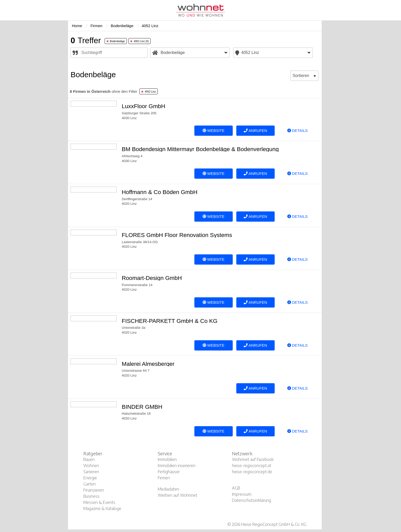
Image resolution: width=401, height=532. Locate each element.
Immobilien (167, 459)
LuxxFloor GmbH (143, 106)
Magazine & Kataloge (102, 508)
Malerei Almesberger (148, 364)
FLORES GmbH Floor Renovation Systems (177, 235)
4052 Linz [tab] (149, 92)
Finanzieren (94, 490)
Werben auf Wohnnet (177, 495)
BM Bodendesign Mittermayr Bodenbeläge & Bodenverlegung (200, 149)
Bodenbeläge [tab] (116, 41)
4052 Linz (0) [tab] (140, 41)
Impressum (242, 494)
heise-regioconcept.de (252, 472)
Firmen (164, 478)
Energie (90, 478)
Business (91, 496)
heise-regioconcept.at (252, 466)
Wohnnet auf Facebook (253, 459)
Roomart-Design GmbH (152, 278)
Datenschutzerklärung (252, 500)
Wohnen (91, 466)
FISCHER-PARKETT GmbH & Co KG (170, 321)
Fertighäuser (169, 472)
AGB (236, 488)
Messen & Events (99, 502)
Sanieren (91, 472)
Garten (90, 484)
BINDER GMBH (142, 407)
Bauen (89, 459)
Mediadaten (168, 489)
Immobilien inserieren (177, 466)
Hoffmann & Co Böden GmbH (160, 192)
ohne (103, 91)
